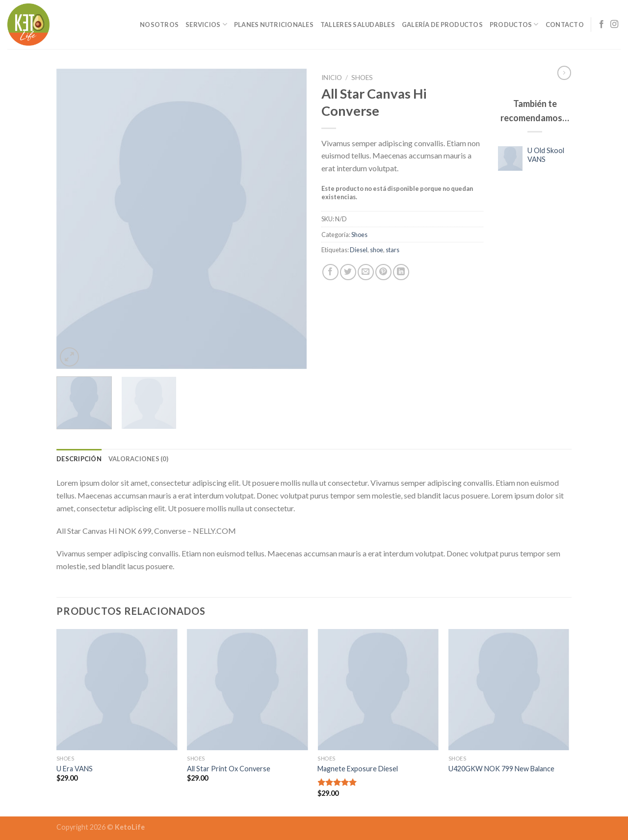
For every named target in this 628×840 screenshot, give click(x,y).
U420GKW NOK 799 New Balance (501, 769)
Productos (514, 24)
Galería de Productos (442, 25)
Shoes (362, 78)
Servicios (206, 24)
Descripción (79, 459)
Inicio (332, 78)
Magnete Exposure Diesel (358, 769)
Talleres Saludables (358, 25)
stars (392, 250)
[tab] (79, 459)
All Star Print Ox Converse (229, 769)
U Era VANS (75, 769)
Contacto (565, 25)
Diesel (359, 250)
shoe (377, 250)
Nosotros (159, 25)
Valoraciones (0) (138, 459)
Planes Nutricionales (274, 25)
